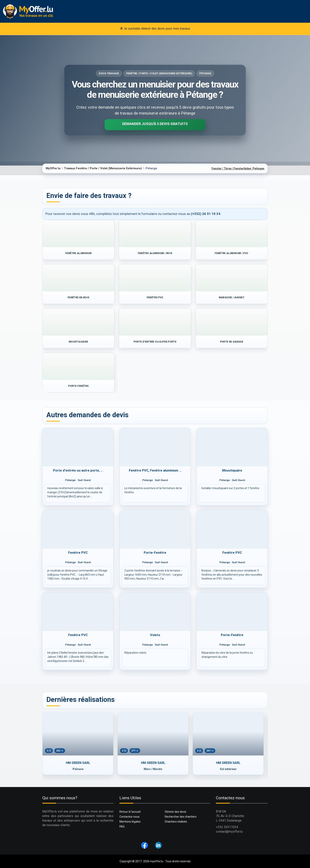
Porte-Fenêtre (155, 553)
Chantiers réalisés (176, 822)
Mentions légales (130, 822)
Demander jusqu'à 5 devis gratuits (155, 124)
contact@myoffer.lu (229, 832)
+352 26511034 (227, 827)
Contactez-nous (129, 817)
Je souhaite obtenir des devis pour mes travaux (155, 28)
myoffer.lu (157, 861)
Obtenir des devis (175, 812)
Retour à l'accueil (130, 812)
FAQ (122, 827)
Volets (155, 635)
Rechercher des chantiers (181, 817)
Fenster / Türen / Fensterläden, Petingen (238, 169)
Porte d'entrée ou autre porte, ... (78, 470)
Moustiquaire (232, 470)
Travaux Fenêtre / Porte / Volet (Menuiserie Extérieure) (103, 168)
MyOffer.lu (53, 168)
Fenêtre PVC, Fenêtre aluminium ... (155, 470)
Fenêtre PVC (78, 553)
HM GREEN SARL (78, 763)
